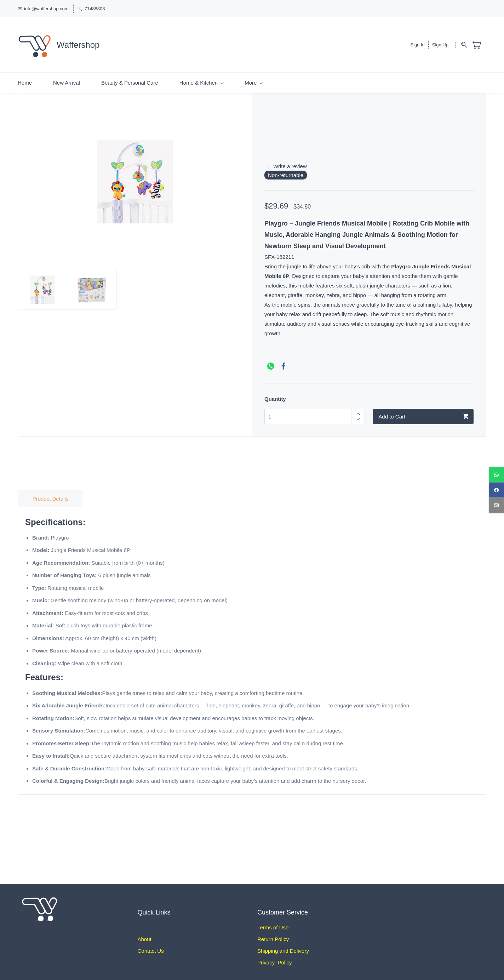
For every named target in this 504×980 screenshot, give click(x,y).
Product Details (51, 493)
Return (265, 933)
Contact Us (151, 945)
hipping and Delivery (285, 945)
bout (146, 933)
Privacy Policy (275, 956)
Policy (281, 933)
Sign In (417, 42)
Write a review (290, 160)
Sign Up (440, 42)
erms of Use (274, 921)
